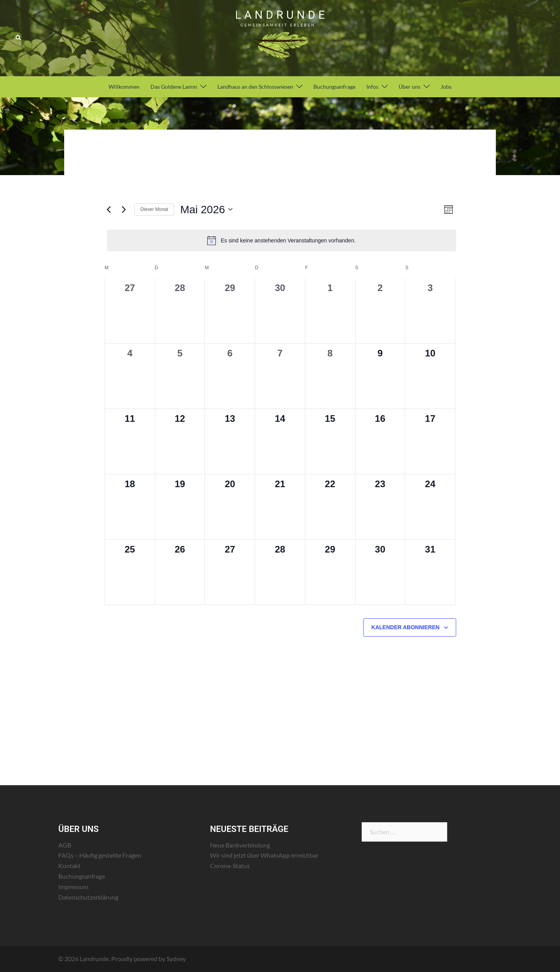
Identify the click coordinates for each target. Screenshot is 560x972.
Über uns (409, 87)
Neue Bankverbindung (240, 845)
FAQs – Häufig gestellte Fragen (100, 855)
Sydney (176, 959)
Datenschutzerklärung (88, 897)
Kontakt (69, 866)
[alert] (282, 240)
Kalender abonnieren (405, 627)
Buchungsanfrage (334, 87)
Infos (372, 87)
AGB (65, 845)
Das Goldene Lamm (174, 87)
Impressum (73, 887)
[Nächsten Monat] (124, 209)
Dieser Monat (154, 209)
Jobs (446, 87)
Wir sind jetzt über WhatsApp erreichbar (264, 855)
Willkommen (124, 87)
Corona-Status (230, 866)
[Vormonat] (108, 209)
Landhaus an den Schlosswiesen (255, 87)
